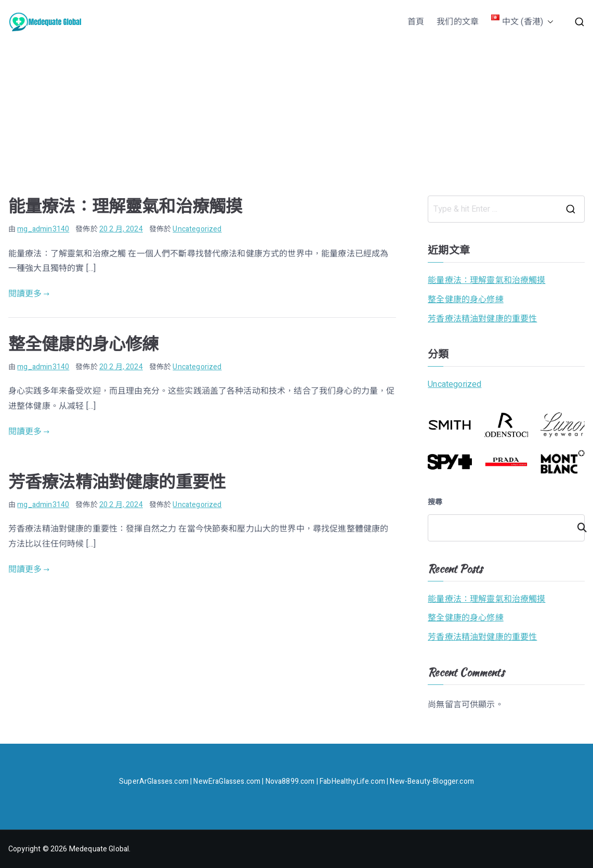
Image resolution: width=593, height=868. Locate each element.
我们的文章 (458, 22)
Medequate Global (99, 849)
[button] (548, 22)
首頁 (416, 22)
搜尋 (435, 502)
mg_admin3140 (43, 229)
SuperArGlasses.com (154, 781)
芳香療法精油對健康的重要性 (117, 482)
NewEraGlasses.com (227, 781)
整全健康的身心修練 (83, 344)
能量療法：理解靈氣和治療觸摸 (125, 206)
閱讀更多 (29, 294)
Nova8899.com (290, 781)
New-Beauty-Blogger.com (432, 781)
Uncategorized (197, 229)
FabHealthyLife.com (352, 781)
